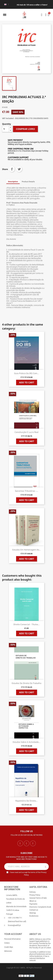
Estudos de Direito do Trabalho (26, 683)
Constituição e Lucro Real (26, 432)
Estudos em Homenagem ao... (26, 550)
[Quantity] (6, 129)
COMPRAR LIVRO (25, 129)
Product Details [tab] (28, 182)
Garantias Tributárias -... (26, 491)
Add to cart (27, 382)
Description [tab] (13, 182)
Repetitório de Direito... (26, 801)
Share (12, 169)
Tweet (19, 169)
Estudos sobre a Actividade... (26, 742)
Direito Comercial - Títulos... (27, 624)
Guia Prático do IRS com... (26, 373)
